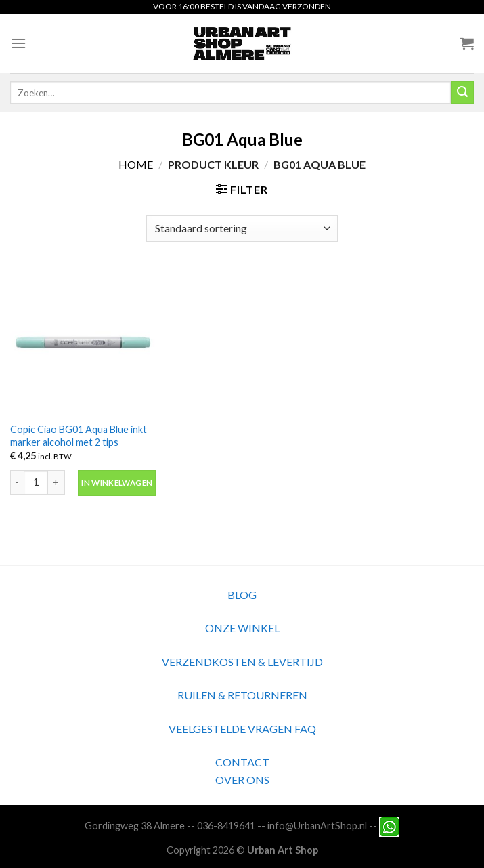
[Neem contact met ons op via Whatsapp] (389, 826)
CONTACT (242, 762)
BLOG (242, 595)
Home (136, 164)
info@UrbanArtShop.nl (317, 826)
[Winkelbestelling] (242, 229)
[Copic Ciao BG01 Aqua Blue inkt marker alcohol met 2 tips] (83, 342)
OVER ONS (242, 780)
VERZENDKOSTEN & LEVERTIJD (242, 662)
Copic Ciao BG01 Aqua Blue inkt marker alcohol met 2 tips (79, 436)
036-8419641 (226, 826)
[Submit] (462, 93)
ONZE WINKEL (242, 628)
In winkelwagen (117, 483)
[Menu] (18, 43)
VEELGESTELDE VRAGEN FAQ (242, 729)
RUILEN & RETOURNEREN (242, 695)
